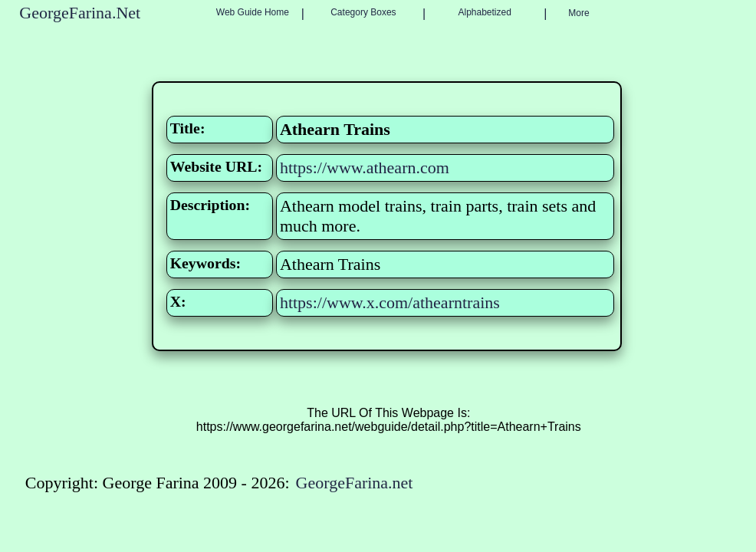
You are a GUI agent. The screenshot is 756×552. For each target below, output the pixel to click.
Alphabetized (484, 12)
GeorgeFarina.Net (80, 13)
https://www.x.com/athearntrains (390, 302)
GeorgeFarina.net (355, 483)
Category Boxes (363, 12)
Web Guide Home (253, 12)
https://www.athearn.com (365, 168)
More (579, 13)
